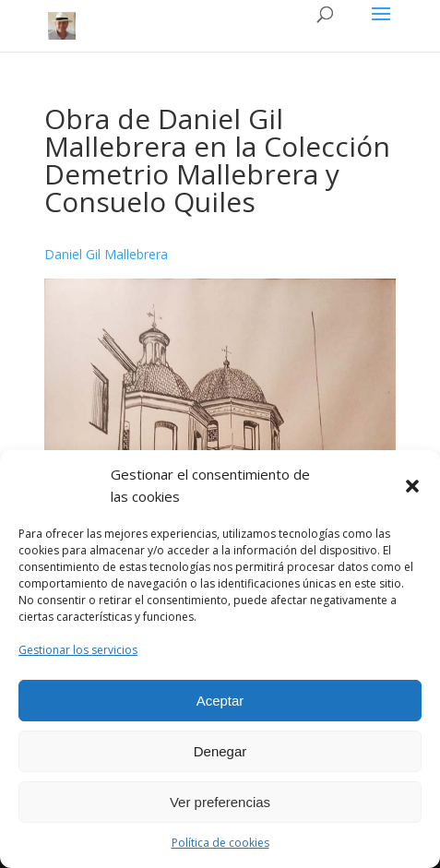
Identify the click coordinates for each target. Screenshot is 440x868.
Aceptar (220, 701)
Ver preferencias (220, 802)
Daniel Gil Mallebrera (106, 254)
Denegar (220, 751)
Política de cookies (220, 843)
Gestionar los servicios (78, 650)
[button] (412, 486)
